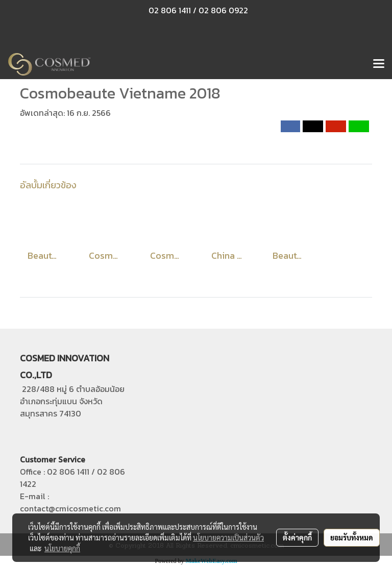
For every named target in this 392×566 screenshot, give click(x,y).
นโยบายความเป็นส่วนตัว (228, 537)
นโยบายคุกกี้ (62, 548)
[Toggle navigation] (379, 64)
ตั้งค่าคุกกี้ (297, 537)
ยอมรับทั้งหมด (352, 537)
